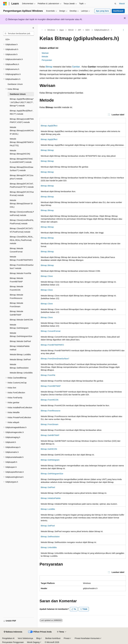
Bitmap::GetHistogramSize (52, 474)
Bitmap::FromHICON (50, 400)
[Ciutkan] (33, 28)
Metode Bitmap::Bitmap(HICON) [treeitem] (20, 152)
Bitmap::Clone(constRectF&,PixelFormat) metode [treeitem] (22, 222)
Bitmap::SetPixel (48, 526)
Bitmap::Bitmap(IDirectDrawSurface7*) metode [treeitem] (22, 169)
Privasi (67, 638)
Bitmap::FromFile (48, 375)
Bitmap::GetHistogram (50, 460)
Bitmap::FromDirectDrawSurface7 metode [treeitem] (22, 267)
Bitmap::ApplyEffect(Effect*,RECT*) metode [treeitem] (21, 112)
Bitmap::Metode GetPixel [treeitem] (20, 341)
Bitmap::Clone (47, 276)
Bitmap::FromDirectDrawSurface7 (55, 359)
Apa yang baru (102, 11)
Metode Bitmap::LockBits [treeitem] (20, 354)
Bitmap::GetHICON (49, 449)
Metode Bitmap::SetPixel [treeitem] (20, 360)
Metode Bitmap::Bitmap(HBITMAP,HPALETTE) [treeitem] (22, 142)
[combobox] (19, 34)
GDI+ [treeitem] (8, 39)
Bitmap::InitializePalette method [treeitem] (20, 348)
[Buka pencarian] (115, 4)
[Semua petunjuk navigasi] (42, 30)
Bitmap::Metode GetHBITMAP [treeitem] (16, 313)
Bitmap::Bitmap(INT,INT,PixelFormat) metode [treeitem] (22, 194)
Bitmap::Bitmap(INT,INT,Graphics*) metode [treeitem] (22, 177)
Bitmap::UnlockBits (49, 547)
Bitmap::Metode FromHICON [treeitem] (16, 288)
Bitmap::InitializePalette (51, 498)
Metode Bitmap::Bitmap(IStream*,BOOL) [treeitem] (21, 204)
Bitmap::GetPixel (48, 487)
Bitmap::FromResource (51, 411)
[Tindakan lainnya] (123, 30)
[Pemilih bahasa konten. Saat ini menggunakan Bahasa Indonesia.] (13, 632)
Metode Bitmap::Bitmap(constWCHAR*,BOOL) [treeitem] (22, 131)
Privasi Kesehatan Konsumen (87, 638)
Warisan (45, 53)
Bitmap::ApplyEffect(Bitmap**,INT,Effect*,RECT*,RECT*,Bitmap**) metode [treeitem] (22, 102)
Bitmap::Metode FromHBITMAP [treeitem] (16, 280)
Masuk (122, 4)
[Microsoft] (5, 4)
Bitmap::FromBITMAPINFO (52, 345)
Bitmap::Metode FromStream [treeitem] (16, 305)
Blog (38, 638)
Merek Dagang (33, 642)
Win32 (71, 30)
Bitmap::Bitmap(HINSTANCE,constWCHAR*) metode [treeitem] (21, 161)
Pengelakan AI (8, 638)
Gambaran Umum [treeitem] (15, 84)
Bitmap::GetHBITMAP (50, 435)
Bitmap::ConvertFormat (51, 331)
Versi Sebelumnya (25, 638)
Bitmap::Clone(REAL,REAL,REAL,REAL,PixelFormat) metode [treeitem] (22, 240)
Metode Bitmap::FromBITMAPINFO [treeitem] (21, 258)
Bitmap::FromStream (50, 424)
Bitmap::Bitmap (47, 150)
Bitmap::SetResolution (50, 537)
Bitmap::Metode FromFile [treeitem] (20, 273)
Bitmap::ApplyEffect (49, 126)
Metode (45, 57)
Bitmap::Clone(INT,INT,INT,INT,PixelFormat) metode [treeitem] (21, 230)
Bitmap (49, 67)
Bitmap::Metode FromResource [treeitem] (16, 297)
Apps (62, 30)
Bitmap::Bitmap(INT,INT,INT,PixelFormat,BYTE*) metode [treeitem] (22, 185)
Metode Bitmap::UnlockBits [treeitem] (21, 373)
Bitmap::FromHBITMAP (51, 386)
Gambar (76, 67)
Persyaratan (47, 60)
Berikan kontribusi (53, 638)
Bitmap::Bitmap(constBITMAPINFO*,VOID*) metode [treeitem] (22, 121)
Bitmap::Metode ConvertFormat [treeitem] (16, 250)
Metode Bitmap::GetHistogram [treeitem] (19, 326)
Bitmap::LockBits (48, 509)
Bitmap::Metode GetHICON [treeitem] (21, 320)
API (80, 30)
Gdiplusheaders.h (102, 30)
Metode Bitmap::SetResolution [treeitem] (19, 366)
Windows (51, 30)
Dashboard (118, 11)
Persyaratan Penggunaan (13, 642)
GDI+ (88, 30)
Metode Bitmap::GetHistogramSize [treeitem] (21, 335)
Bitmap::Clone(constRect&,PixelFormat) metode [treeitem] (22, 214)
